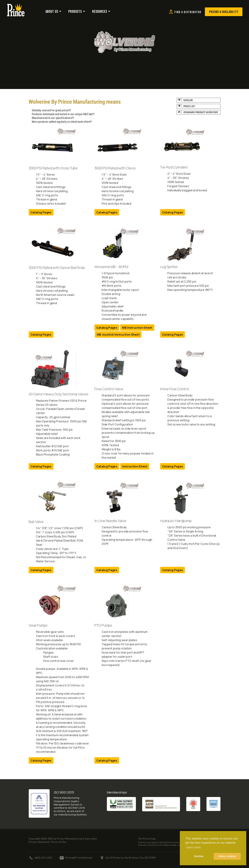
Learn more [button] (193, 847)
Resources (100, 12)
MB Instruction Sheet (137, 328)
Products (75, 12)
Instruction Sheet (135, 466)
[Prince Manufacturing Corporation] (16, 6)
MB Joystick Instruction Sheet (118, 335)
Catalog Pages (41, 212)
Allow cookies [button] (227, 856)
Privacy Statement (39, 842)
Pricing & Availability (224, 12)
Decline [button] (199, 856)
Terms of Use (59, 842)
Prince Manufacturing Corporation (77, 839)
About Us (52, 12)
